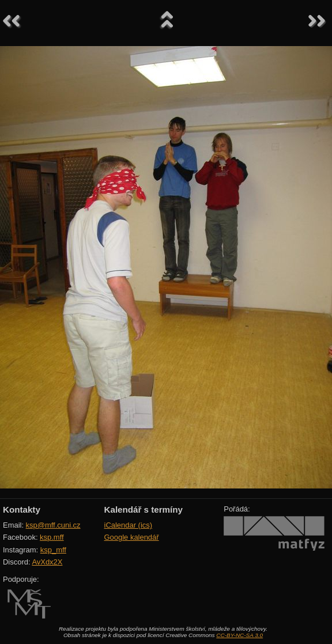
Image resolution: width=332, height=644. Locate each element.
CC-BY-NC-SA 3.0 (239, 635)
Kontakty (22, 509)
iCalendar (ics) (129, 525)
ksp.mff (52, 537)
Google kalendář (132, 537)
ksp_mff (53, 550)
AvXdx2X (47, 562)
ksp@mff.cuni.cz (53, 525)
